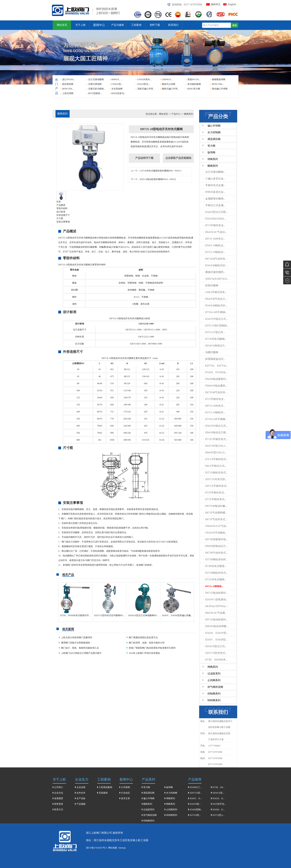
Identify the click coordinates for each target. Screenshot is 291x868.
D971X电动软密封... (216, 593)
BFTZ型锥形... (95, 93)
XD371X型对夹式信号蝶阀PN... (109, 615)
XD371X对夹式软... (215, 479)
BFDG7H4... (68, 89)
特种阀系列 (214, 700)
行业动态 (125, 793)
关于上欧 (81, 25)
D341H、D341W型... (216, 633)
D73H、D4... (219, 787)
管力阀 (211, 146)
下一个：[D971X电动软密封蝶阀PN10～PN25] (153, 179)
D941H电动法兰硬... (216, 433)
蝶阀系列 (213, 166)
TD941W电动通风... (215, 386)
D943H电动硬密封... (216, 379)
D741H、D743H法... (216, 372)
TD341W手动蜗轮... (215, 533)
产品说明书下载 (144, 158)
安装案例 (103, 793)
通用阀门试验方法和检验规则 (76, 643)
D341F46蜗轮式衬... (215, 265)
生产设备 (81, 798)
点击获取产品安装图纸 (178, 158)
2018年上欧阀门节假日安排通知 (144, 653)
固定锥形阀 (68, 84)
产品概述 (61, 205)
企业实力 (82, 779)
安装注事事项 (63, 222)
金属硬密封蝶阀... (215, 199)
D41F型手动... (219, 804)
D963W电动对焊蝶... (216, 626)
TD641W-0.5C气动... (216, 526)
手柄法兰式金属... (215, 205)
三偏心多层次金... (215, 179)
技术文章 (125, 798)
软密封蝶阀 (211, 286)
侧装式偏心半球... (170, 89)
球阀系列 (213, 159)
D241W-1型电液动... (216, 600)
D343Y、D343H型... (216, 640)
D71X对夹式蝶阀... (215, 339)
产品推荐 (195, 779)
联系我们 (173, 25)
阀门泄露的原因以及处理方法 (143, 637)
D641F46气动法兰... (215, 299)
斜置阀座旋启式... (215, 359)
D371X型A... (219, 815)
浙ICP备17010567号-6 (96, 848)
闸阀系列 (213, 667)
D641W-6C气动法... (215, 232)
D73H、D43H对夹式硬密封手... (75, 615)
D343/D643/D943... (215, 219)
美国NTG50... (194, 79)
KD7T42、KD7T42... (216, 366)
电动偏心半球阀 (220, 89)
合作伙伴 (81, 793)
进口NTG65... (69, 79)
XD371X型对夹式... (215, 653)
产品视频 (81, 804)
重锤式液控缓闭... (215, 272)
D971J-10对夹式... (214, 239)
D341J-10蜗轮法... (214, 245)
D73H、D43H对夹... (216, 660)
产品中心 (176, 114)
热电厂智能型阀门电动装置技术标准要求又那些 (152, 648)
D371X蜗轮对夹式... (216, 473)
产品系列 (148, 779)
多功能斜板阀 (194, 84)
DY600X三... (196, 787)
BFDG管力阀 (194, 89)
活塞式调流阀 (95, 84)
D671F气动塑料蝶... (215, 513)
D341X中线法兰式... (216, 319)
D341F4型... (195, 804)
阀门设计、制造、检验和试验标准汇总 (80, 648)
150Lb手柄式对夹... (215, 292)
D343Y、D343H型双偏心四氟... (177, 615)
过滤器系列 (214, 674)
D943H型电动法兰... (216, 546)
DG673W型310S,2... (215, 446)
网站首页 (62, 25)
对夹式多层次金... (215, 192)
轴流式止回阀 (169, 84)
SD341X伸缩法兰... (215, 346)
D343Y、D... (196, 798)
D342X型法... (144, 84)
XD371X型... (196, 793)
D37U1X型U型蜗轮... (216, 326)
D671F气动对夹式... (215, 519)
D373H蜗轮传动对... (216, 559)
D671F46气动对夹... (215, 259)
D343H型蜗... (196, 810)
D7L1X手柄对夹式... (216, 459)
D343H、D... (219, 810)
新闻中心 (99, 25)
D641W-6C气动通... (215, 613)
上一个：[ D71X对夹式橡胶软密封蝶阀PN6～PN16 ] (156, 171)
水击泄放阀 (117, 89)
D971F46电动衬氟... (215, 506)
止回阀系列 (214, 680)
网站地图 (113, 848)
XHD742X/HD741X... (216, 279)
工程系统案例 (105, 787)
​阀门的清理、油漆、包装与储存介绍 (147, 643)
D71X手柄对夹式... (215, 499)
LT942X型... (117, 84)
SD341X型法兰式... (215, 646)
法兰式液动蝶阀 (96, 79)
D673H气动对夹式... (216, 553)
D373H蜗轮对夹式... (216, 573)
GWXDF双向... (144, 79)
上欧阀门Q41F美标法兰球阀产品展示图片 (81, 653)
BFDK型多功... (118, 93)
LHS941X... (167, 79)
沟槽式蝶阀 (211, 352)
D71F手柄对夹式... (215, 493)
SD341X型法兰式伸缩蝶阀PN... (143, 615)
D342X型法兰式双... (216, 212)
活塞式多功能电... (97, 89)
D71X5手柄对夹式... (216, 439)
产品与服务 (118, 25)
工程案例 (136, 25)
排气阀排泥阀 (215, 687)
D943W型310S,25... (215, 453)
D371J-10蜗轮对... (214, 252)
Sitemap (122, 848)
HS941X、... (117, 79)
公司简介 (59, 787)
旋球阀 (211, 152)
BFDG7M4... (218, 84)
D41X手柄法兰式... (215, 466)
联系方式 (59, 810)
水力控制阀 (214, 132)
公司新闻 (125, 787)
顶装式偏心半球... (146, 89)
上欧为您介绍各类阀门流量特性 (77, 637)
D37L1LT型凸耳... (214, 332)
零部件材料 (62, 208)
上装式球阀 (68, 93)
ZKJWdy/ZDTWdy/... (216, 606)
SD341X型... (218, 793)
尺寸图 (60, 218)
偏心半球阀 (214, 126)
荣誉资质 (59, 804)
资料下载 (155, 25)
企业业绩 (81, 787)
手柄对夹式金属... (215, 185)
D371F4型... (195, 815)
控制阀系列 (214, 694)
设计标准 (61, 212)
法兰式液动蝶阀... (215, 172)
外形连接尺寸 (63, 215)
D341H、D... (219, 798)
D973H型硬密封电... (216, 539)
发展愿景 (59, 798)
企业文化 (59, 793)
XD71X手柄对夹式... (216, 486)
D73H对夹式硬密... (215, 566)
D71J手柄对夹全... (215, 225)
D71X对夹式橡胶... (215, 580)
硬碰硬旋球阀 (219, 79)
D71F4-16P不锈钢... (215, 312)
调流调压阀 (214, 139)
